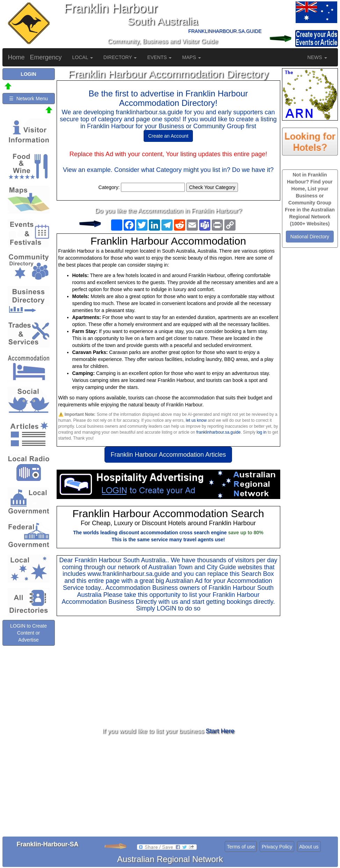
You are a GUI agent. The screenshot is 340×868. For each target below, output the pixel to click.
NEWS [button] (317, 57)
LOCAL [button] (83, 57)
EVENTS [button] (159, 57)
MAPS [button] (191, 57)
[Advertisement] (168, 672)
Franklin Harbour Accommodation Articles (168, 455)
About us (309, 847)
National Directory (310, 237)
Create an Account (168, 136)
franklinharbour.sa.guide (219, 432)
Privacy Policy (277, 847)
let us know (196, 420)
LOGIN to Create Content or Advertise (28, 633)
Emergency (46, 57)
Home (16, 57)
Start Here (220, 731)
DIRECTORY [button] (120, 57)
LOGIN (166, 608)
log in (261, 432)
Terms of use (241, 847)
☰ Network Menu (28, 99)
